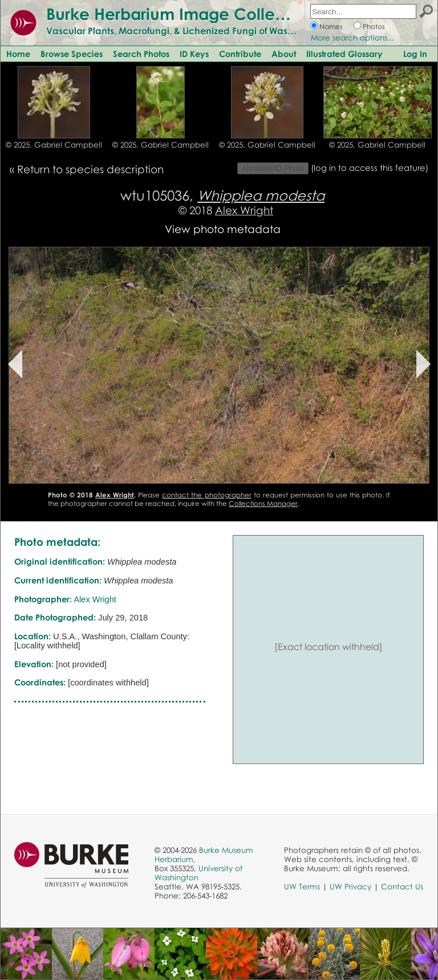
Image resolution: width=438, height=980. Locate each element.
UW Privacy (350, 887)
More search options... (352, 38)
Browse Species (72, 54)
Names (331, 26)
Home (18, 54)
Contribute (240, 54)
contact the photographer (206, 495)
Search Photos (141, 54)
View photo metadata (223, 229)
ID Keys (194, 54)
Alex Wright (244, 210)
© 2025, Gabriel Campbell (54, 145)
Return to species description (90, 169)
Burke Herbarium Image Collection (180, 14)
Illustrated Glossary (344, 54)
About (284, 54)
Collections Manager (263, 503)
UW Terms (302, 887)
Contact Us (402, 887)
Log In (415, 54)
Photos (374, 26)
